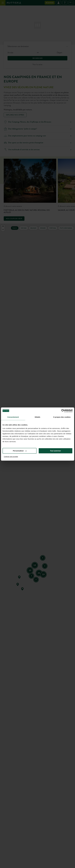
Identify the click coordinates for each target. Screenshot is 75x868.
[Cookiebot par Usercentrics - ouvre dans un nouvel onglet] (63, 411)
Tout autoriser (55, 451)
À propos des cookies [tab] (62, 417)
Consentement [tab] (13, 417)
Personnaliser (20, 451)
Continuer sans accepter (11, 457)
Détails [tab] (38, 417)
